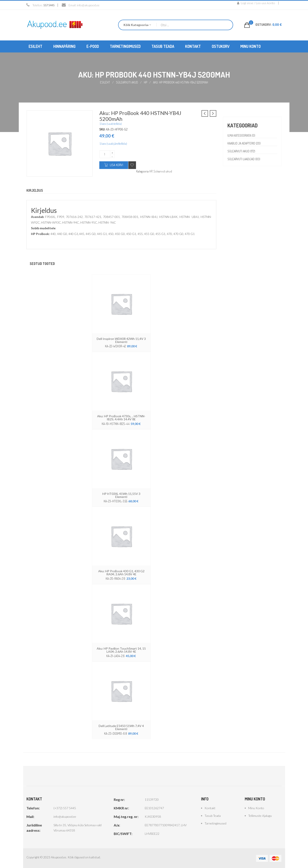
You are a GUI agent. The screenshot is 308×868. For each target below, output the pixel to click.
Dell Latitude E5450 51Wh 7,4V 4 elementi (121, 727)
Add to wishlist (132, 165)
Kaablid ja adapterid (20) (245, 143)
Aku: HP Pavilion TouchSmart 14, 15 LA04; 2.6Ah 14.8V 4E (121, 650)
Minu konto (256, 808)
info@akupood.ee (88, 5)
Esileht (105, 82)
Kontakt (210, 808)
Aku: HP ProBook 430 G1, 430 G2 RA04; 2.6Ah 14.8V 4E (121, 572)
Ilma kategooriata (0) (242, 135)
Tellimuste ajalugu (260, 815)
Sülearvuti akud (127, 82)
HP (145, 82)
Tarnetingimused (215, 823)
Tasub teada (213, 815)
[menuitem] (35, 46)
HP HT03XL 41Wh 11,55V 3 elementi (121, 495)
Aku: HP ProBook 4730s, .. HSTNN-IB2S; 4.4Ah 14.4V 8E (121, 418)
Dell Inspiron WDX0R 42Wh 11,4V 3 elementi (121, 340)
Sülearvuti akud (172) (242, 151)
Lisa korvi (116, 165)
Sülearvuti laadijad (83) (244, 159)
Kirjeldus (35, 191)
